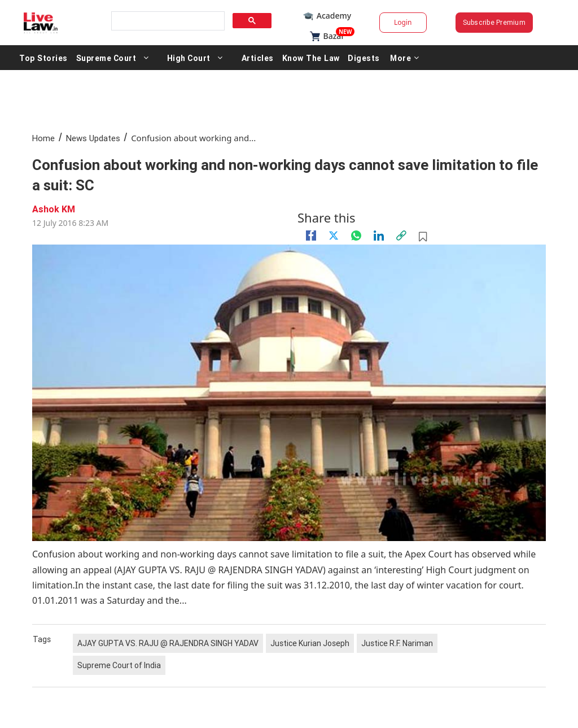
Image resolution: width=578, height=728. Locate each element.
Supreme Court (106, 58)
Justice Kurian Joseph (310, 643)
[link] (401, 236)
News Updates (93, 138)
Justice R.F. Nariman (397, 643)
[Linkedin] (379, 236)
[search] (167, 21)
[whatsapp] (356, 236)
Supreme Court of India (119, 665)
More (403, 58)
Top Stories (43, 58)
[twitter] (334, 236)
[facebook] (311, 236)
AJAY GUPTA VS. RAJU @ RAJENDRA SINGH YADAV (168, 643)
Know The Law (310, 58)
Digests (362, 58)
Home (43, 138)
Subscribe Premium (494, 22)
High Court (188, 58)
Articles (257, 58)
